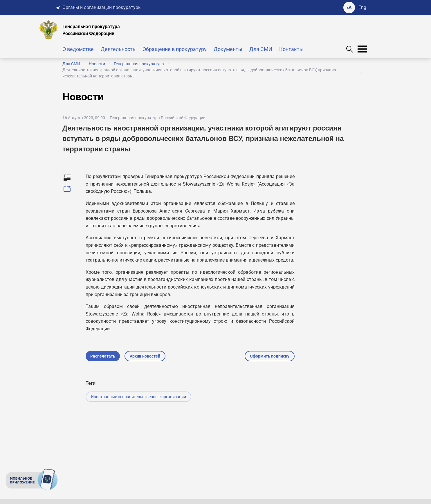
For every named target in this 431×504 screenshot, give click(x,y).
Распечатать (103, 356)
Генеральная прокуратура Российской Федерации (158, 118)
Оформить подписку (270, 356)
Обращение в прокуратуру (175, 49)
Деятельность (118, 49)
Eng (362, 7)
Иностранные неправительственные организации (138, 397)
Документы (228, 49)
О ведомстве (78, 49)
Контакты (291, 49)
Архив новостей (145, 356)
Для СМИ (261, 49)
